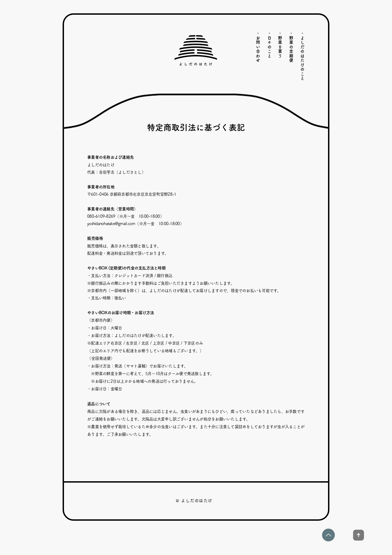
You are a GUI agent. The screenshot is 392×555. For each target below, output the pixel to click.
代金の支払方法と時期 (146, 268)
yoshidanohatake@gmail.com (111, 224)
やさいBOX (97, 313)
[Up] (328, 535)
